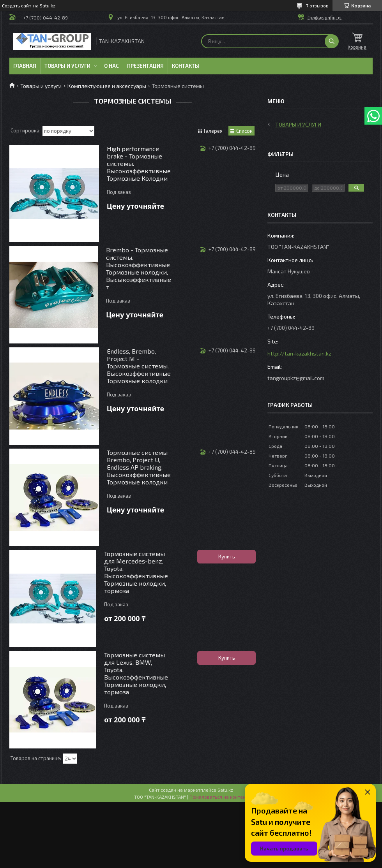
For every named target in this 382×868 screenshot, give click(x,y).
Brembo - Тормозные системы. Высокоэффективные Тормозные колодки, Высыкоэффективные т (139, 268)
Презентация (145, 66)
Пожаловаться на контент (219, 797)
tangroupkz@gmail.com (296, 378)
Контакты (186, 66)
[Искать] (332, 41)
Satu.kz (225, 790)
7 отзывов (317, 5)
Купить (227, 556)
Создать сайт (17, 5)
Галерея (213, 131)
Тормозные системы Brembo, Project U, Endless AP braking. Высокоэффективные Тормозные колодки (139, 467)
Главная (25, 66)
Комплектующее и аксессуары (107, 86)
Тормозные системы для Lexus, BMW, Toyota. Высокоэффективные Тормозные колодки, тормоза (136, 673)
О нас (111, 66)
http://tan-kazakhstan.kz (299, 353)
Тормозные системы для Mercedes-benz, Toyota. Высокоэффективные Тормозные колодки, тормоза (136, 572)
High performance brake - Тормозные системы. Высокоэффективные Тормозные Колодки (139, 163)
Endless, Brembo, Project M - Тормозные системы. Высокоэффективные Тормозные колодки (139, 366)
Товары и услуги (67, 66)
